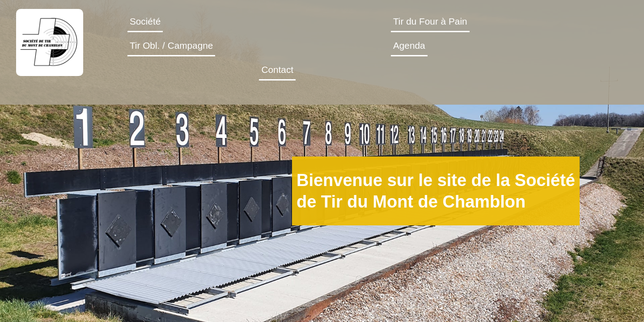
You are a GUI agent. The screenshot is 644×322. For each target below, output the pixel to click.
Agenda (478, 36)
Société (183, 36)
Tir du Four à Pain (271, 36)
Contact (546, 36)
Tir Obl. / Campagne (385, 36)
